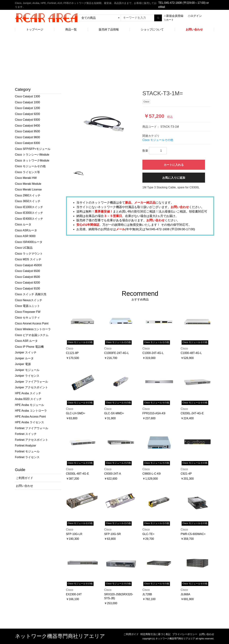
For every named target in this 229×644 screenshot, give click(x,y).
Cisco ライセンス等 (28, 172)
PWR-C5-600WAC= (193, 534)
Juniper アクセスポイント (31, 387)
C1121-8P (72, 353)
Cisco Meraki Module (28, 184)
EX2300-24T (74, 594)
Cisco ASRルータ (26, 230)
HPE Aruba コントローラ (31, 411)
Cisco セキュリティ (28, 318)
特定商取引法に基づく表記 (155, 634)
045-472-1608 (173, 3)
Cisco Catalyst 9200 (28, 114)
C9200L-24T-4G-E (192, 413)
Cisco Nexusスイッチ (29, 300)
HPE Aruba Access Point (30, 417)
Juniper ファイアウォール (31, 382)
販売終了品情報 (109, 29)
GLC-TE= (148, 534)
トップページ (35, 29)
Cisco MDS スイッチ (28, 259)
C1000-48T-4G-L (191, 353)
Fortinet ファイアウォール (32, 428)
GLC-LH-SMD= (76, 413)
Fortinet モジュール (27, 451)
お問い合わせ (207, 634)
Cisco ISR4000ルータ (29, 242)
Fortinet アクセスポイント (32, 440)
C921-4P (186, 474)
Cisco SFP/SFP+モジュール (33, 149)
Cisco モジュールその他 (30, 166)
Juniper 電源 (23, 364)
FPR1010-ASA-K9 (154, 413)
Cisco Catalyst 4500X (29, 265)
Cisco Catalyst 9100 (28, 289)
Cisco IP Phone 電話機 (29, 347)
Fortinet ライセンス (27, 457)
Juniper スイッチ (26, 352)
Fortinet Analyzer (26, 446)
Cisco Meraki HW (26, 178)
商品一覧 (71, 29)
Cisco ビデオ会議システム (32, 335)
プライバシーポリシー (185, 634)
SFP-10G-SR (112, 534)
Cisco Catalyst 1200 (28, 108)
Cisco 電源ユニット (28, 306)
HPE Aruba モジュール (30, 405)
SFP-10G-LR (74, 534)
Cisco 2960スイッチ (28, 195)
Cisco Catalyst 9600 (28, 137)
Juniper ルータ (24, 358)
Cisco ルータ (23, 224)
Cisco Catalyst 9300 (28, 120)
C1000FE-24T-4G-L (116, 353)
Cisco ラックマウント (29, 254)
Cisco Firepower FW (28, 312)
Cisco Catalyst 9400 (28, 126)
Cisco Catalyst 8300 (28, 143)
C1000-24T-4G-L (153, 353)
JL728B (147, 594)
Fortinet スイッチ (26, 434)
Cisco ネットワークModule (32, 161)
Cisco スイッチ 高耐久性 (31, 294)
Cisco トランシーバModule (32, 155)
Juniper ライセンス (27, 376)
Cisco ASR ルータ (26, 341)
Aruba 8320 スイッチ (28, 399)
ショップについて (152, 29)
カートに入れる (174, 165)
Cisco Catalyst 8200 (28, 283)
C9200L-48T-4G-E (78, 474)
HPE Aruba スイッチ (28, 393)
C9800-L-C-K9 (152, 474)
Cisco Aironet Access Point (32, 323)
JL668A (185, 594)
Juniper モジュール (27, 370)
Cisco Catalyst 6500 (28, 271)
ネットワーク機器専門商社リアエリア (60, 636)
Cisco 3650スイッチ (28, 201)
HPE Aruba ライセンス (30, 422)
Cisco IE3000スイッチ (29, 213)
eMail (162, 7)
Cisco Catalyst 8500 (28, 277)
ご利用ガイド (131, 634)
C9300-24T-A (113, 474)
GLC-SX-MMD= (114, 413)
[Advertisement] (114, 60)
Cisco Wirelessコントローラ (33, 329)
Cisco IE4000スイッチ (29, 219)
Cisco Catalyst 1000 (28, 102)
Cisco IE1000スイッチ (29, 207)
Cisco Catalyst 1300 (28, 96)
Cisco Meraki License (28, 190)
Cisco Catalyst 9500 (28, 131)
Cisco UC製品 (24, 248)
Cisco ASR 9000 (25, 236)
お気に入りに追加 (174, 178)
